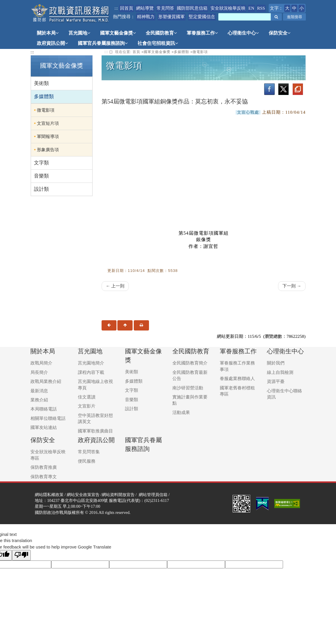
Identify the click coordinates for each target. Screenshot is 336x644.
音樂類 (41, 176)
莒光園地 (79, 33)
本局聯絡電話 (44, 409)
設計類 (41, 189)
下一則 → (292, 286)
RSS (261, 8)
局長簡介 (39, 372)
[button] (276, 17)
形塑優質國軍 (172, 17)
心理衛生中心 (243, 33)
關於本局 (48, 33)
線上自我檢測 (280, 372)
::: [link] (106, 52)
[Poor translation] (21, 555)
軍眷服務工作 (202, 33)
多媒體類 (44, 97)
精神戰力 (146, 17)
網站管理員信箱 (153, 495)
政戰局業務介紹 (46, 381)
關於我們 (276, 363)
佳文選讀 (87, 397)
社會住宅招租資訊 (158, 43)
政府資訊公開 (52, 43)
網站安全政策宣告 (83, 495)
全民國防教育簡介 (190, 363)
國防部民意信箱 (192, 8)
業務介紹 (39, 400)
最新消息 (39, 391)
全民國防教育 (161, 33)
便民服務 (87, 461)
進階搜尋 (294, 17)
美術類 (41, 83)
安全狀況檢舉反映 (228, 8)
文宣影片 (87, 406)
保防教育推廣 (44, 467)
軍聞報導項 (48, 137)
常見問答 (165, 8)
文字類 (41, 163)
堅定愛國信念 (202, 17)
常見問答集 (89, 452)
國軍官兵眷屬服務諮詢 (103, 43)
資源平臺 (276, 381)
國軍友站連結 (44, 427)
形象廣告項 (48, 150)
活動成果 (181, 413)
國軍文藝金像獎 (118, 33)
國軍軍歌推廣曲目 (95, 431)
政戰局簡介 (41, 363)
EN (251, 8)
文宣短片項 (48, 123)
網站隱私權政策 (49, 495)
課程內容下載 (91, 372)
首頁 (136, 52)
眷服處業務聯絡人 (237, 379)
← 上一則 (115, 286)
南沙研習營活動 (188, 388)
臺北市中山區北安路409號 (84, 500)
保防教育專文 (44, 477)
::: (116, 8)
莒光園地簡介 (91, 363)
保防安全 (280, 33)
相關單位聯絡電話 (48, 418)
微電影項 (46, 110)
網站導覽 (145, 8)
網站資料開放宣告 (118, 495)
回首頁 (127, 8)
